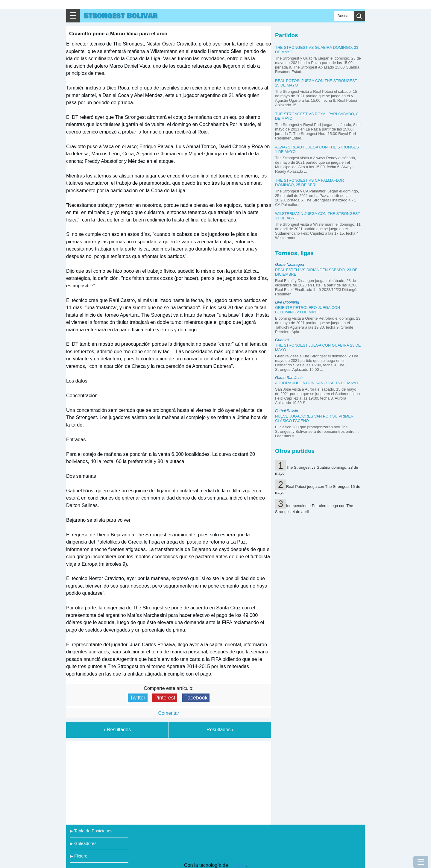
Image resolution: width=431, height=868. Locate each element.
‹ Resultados (117, 730)
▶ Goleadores (83, 843)
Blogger (237, 865)
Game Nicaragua (290, 264)
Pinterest (165, 698)
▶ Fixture (79, 856)
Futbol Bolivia (287, 411)
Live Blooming (287, 302)
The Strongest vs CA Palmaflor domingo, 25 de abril (309, 183)
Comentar (169, 713)
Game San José (289, 378)
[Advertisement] (169, 782)
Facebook (196, 698)
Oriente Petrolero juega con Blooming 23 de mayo (308, 310)
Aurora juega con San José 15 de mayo (317, 383)
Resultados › (220, 730)
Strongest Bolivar (120, 16)
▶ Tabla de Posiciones (91, 831)
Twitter (138, 698)
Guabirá (282, 340)
